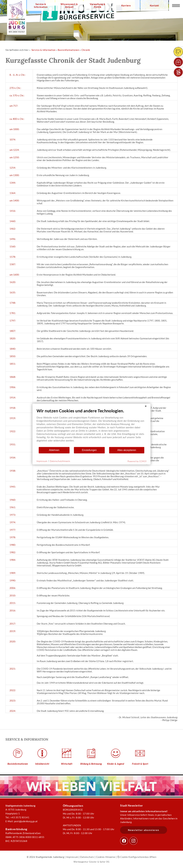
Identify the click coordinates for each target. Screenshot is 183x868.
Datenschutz (87, 857)
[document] (92, 427)
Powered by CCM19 (137, 461)
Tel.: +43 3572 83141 (17, 817)
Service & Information (41, 5)
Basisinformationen (68, 50)
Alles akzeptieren (127, 450)
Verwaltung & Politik (98, 5)
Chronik (86, 50)
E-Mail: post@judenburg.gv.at (22, 821)
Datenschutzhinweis (60, 461)
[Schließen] (146, 406)
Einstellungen (89, 450)
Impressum (72, 857)
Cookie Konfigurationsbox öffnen (137, 857)
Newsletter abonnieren (144, 830)
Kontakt (154, 5)
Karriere (126, 5)
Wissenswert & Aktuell (69, 5)
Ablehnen (54, 450)
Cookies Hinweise (106, 857)
